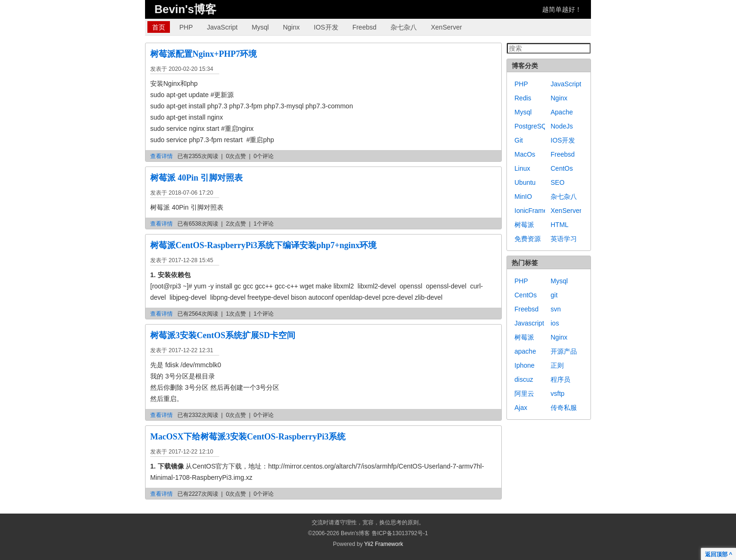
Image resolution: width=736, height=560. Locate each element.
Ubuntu (525, 182)
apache (525, 351)
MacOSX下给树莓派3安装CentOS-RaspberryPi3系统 (248, 437)
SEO (558, 182)
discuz (524, 379)
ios (555, 323)
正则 (557, 365)
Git (519, 140)
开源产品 (564, 351)
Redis (523, 98)
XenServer (446, 27)
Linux (522, 168)
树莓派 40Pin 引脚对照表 (196, 178)
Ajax (521, 408)
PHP (186, 27)
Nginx (291, 27)
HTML (560, 225)
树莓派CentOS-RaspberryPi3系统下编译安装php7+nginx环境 (263, 245)
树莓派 (524, 225)
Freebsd (364, 27)
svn (556, 309)
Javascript (529, 323)
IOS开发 (326, 27)
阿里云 (524, 394)
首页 (159, 27)
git (554, 295)
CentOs (562, 168)
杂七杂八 (404, 27)
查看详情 (161, 156)
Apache (562, 112)
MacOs (525, 154)
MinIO (523, 197)
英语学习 (564, 239)
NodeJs (562, 126)
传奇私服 (564, 408)
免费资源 (528, 239)
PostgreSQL (532, 126)
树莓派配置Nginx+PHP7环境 (203, 54)
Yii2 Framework (384, 544)
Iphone (525, 365)
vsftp (558, 394)
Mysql (260, 27)
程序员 (560, 379)
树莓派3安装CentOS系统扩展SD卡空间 (223, 335)
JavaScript (222, 27)
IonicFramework (538, 211)
